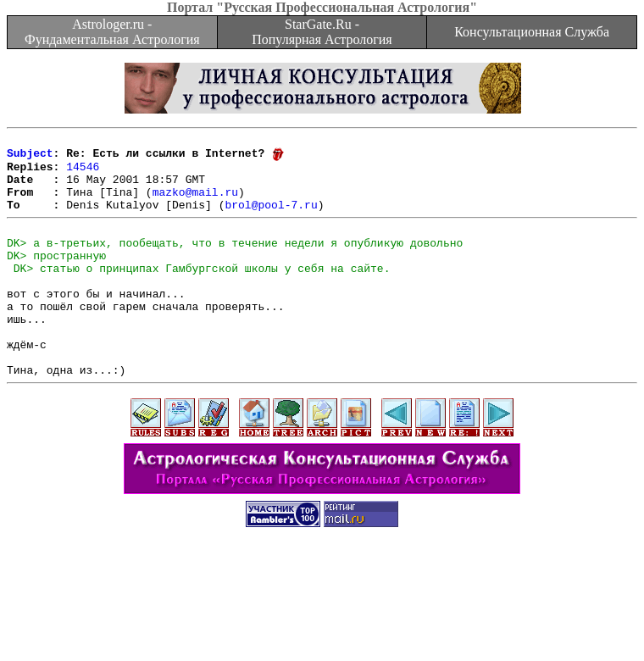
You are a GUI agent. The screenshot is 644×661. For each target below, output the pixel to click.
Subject (30, 158)
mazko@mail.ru (195, 203)
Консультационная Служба (532, 32)
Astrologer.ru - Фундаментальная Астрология (112, 32)
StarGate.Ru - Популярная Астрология (322, 32)
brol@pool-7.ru (271, 219)
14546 (83, 173)
